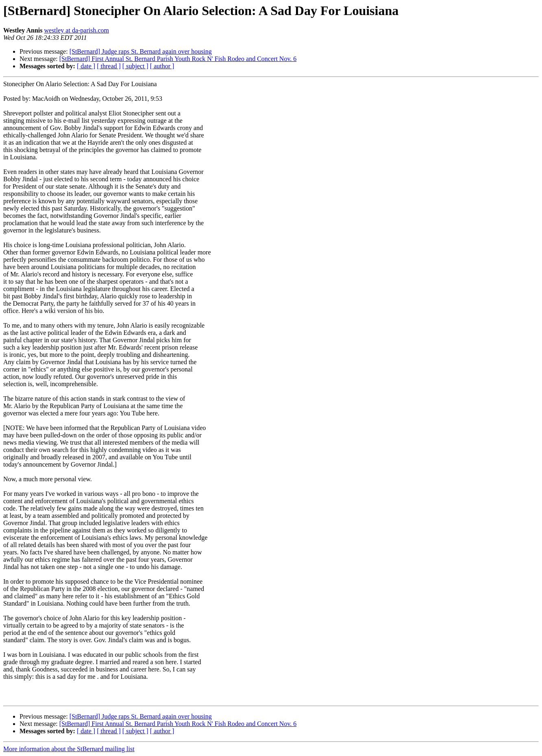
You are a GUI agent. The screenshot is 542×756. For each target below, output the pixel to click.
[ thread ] (109, 66)
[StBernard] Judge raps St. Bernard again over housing (141, 51)
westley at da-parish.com (76, 30)
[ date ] (86, 66)
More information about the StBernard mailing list (69, 749)
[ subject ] (135, 66)
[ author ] (162, 66)
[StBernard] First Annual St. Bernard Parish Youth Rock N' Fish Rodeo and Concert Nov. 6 (178, 59)
